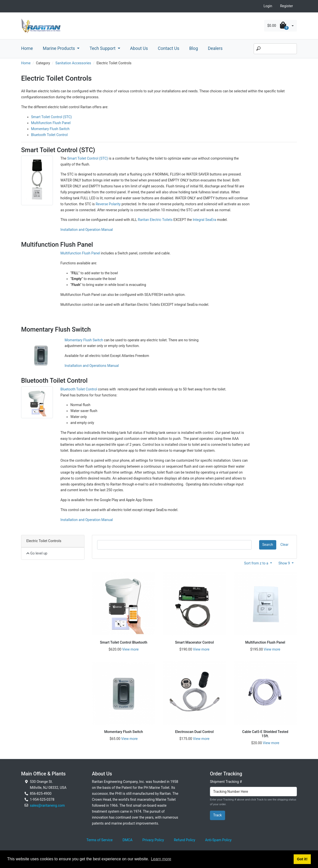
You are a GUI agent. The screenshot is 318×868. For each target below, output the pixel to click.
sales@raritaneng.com (47, 805)
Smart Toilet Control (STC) (51, 117)
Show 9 (285, 563)
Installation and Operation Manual (87, 230)
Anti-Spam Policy (218, 840)
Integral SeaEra (204, 220)
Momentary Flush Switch (50, 129)
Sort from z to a (257, 563)
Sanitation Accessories (73, 63)
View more (130, 649)
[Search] (275, 49)
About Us (139, 48)
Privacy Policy (153, 840)
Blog (194, 48)
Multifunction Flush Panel (51, 123)
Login (268, 6)
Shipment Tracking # (226, 782)
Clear (284, 545)
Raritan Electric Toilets (155, 220)
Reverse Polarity (108, 204)
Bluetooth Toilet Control (49, 135)
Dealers (215, 48)
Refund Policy (185, 840)
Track (218, 815)
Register (286, 6)
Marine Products (59, 48)
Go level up (37, 553)
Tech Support (103, 48)
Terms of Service (99, 840)
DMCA (127, 840)
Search (268, 545)
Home (27, 48)
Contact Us (168, 48)
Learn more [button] (161, 859)
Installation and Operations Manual (92, 366)
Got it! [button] (302, 859)
